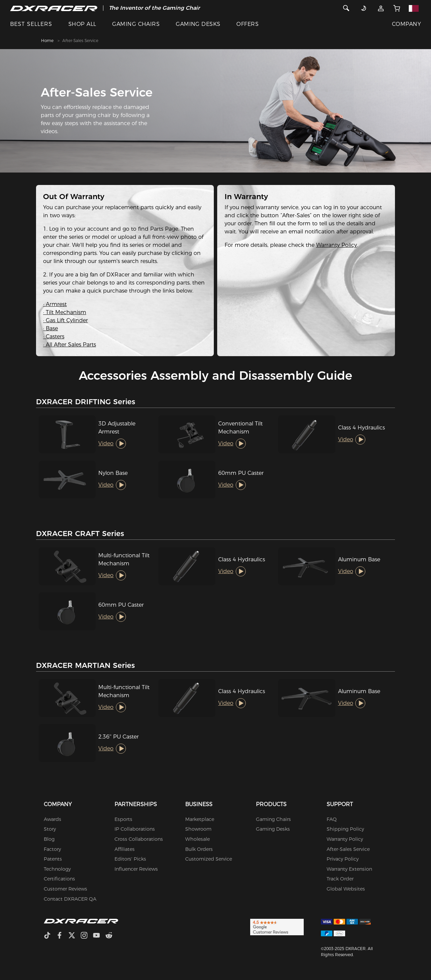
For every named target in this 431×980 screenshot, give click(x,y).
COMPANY (406, 24)
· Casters (54, 336)
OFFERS (247, 24)
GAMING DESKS (198, 24)
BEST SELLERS (31, 24)
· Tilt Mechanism (65, 312)
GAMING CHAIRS (136, 24)
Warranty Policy (337, 245)
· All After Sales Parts (70, 345)
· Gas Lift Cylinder (65, 320)
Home (47, 41)
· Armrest (55, 304)
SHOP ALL (82, 24)
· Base (51, 328)
